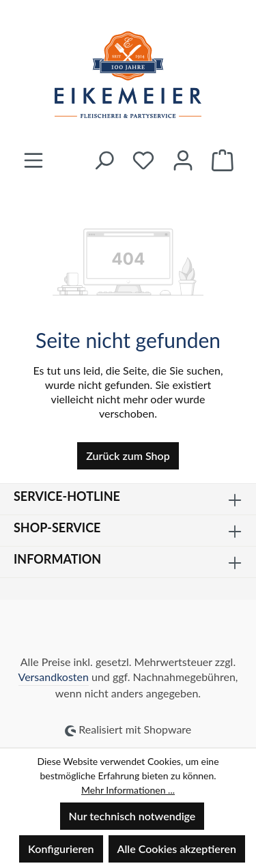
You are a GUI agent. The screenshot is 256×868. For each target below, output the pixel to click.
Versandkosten (54, 677)
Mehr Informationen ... (128, 790)
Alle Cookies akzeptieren (177, 849)
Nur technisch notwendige (132, 816)
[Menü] (33, 160)
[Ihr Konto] (183, 160)
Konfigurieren (61, 849)
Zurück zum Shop (128, 455)
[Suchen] (104, 160)
